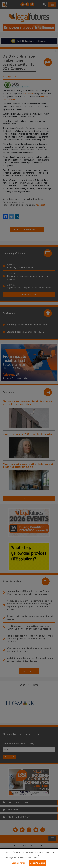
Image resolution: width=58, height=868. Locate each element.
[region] (29, 858)
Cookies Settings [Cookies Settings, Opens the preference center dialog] (18, 863)
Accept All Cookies (38, 863)
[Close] (54, 853)
